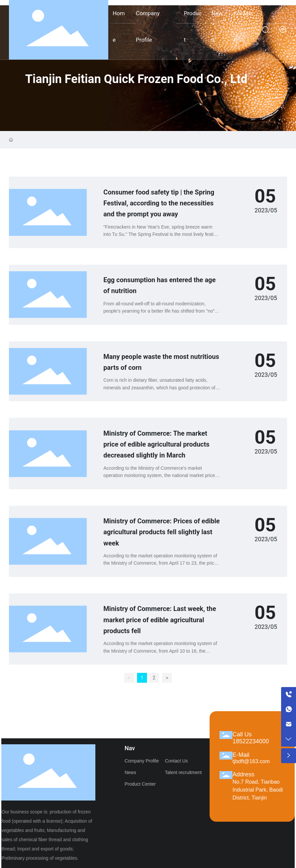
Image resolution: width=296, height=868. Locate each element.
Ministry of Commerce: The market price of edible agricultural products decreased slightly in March (156, 444)
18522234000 (251, 741)
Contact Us (176, 761)
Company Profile (142, 761)
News (130, 772)
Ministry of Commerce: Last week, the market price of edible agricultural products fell (160, 620)
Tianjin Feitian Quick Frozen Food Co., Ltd (136, 79)
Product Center (140, 784)
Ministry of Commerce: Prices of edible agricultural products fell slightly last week (161, 532)
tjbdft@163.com (251, 761)
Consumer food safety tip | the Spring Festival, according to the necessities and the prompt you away (159, 203)
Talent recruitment (183, 772)
